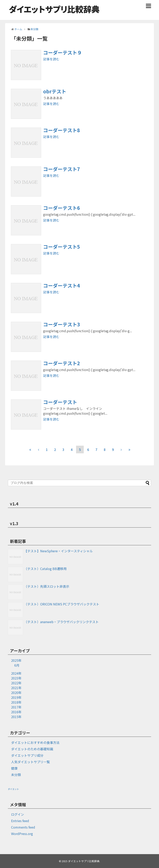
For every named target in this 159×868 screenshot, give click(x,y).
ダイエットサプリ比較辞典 (54, 9)
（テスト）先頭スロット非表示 (47, 586)
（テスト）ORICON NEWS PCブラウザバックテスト (62, 604)
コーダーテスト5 (62, 247)
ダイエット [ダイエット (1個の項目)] (13, 789)
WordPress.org (22, 834)
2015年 (16, 717)
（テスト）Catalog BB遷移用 (45, 569)
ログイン (18, 814)
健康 (14, 768)
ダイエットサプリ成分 (27, 755)
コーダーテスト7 (62, 169)
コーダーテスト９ (63, 52)
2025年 (16, 660)
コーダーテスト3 (62, 324)
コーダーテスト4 (62, 285)
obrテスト (55, 91)
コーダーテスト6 (62, 208)
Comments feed (23, 827)
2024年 (16, 673)
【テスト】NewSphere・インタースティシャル (58, 551)
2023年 (16, 678)
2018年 (16, 702)
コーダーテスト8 (62, 130)
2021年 (16, 688)
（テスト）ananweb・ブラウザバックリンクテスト (61, 622)
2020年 (16, 693)
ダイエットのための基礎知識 (32, 749)
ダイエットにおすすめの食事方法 (35, 742)
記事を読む (51, 59)
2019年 (16, 697)
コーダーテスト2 (62, 363)
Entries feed (20, 821)
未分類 (16, 775)
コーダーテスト (60, 402)
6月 (17, 665)
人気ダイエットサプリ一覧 (30, 762)
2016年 (16, 712)
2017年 (16, 707)
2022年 (16, 683)
